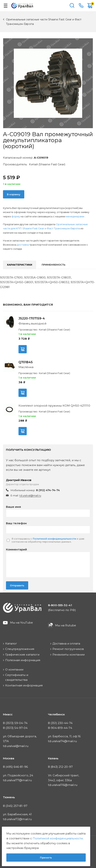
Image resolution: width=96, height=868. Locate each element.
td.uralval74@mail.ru (62, 741)
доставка (23, 245)
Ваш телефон (16, 523)
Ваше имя (13, 507)
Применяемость (54, 265)
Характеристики (20, 265)
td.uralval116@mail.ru (63, 785)
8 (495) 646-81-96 (15, 767)
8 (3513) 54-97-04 (15, 728)
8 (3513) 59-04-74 (15, 723)
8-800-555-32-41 (81, 6)
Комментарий (16, 549)
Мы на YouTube (22, 623)
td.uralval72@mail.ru (17, 819)
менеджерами (75, 216)
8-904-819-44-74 (60, 728)
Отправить (17, 585)
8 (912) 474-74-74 (48, 490)
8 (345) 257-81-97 (15, 806)
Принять (46, 858)
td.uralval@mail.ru (30, 495)
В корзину (14, 194)
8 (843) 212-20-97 (60, 767)
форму (16, 216)
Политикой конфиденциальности (54, 539)
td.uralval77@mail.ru (17, 780)
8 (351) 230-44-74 (60, 723)
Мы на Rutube (66, 625)
